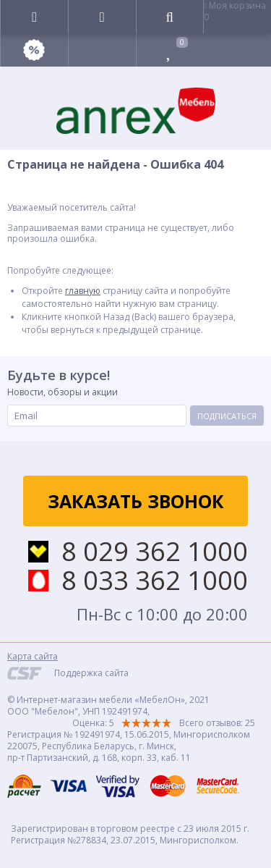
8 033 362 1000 (155, 581)
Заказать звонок (136, 501)
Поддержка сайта (91, 673)
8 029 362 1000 (155, 552)
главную (83, 291)
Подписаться (227, 416)
